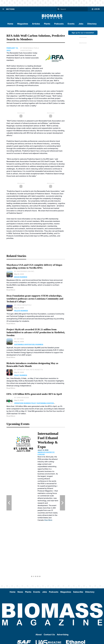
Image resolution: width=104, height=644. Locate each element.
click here (14, 221)
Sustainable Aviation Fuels (25, 344)
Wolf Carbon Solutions (15, 66)
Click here (10, 219)
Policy (17, 375)
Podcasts (59, 24)
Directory (92, 24)
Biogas (17, 277)
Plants (47, 24)
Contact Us (49, 635)
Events (71, 24)
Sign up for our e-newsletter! (83, 33)
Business (24, 277)
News (20, 592)
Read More (11, 290)
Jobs (81, 24)
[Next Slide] (62, 503)
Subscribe (78, 592)
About (39, 635)
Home (10, 24)
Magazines (23, 24)
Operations (19, 403)
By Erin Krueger (22, 398)
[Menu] (3, 9)
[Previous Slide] (9, 503)
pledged (30, 91)
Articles (36, 24)
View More (48, 520)
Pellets (17, 311)
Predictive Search (13, 141)
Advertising (63, 635)
